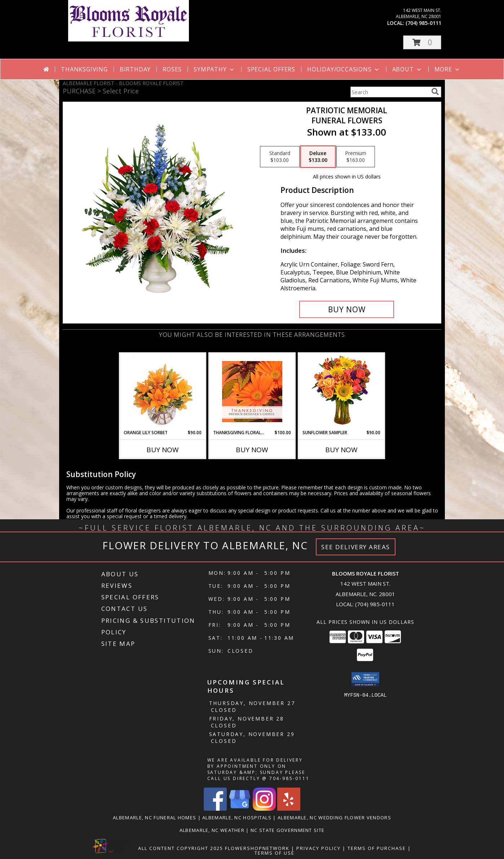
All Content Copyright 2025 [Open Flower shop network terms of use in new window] (181, 848)
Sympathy (214, 69)
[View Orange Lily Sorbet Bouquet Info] (163, 391)
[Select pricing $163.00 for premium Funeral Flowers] (356, 157)
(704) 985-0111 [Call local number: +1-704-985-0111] (423, 23)
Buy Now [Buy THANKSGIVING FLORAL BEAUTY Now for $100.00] (252, 450)
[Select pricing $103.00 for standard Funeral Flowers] (280, 157)
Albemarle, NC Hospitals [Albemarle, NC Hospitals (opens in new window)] (237, 818)
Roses (172, 69)
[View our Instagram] (264, 809)
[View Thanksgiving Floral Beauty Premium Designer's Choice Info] (252, 391)
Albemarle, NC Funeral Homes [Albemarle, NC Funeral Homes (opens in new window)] (154, 818)
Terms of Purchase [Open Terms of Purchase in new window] (377, 848)
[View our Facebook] (215, 809)
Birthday (135, 69)
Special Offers (271, 69)
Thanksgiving (84, 69)
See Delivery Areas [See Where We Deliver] (356, 547)
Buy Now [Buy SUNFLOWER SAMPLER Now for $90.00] (341, 450)
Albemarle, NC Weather (212, 830)
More (448, 69)
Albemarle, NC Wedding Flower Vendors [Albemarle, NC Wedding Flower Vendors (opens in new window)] (334, 818)
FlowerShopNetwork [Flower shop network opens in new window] (257, 848)
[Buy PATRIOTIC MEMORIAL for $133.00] (347, 309)
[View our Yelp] (289, 809)
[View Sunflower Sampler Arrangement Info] (342, 391)
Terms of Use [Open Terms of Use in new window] (275, 853)
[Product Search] (389, 92)
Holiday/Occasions (344, 69)
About (407, 69)
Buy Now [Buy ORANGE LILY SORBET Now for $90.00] (163, 450)
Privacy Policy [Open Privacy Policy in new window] (319, 848)
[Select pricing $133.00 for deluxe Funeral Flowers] (318, 157)
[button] (422, 42)
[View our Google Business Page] (240, 809)
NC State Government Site (288, 830)
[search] (435, 92)
